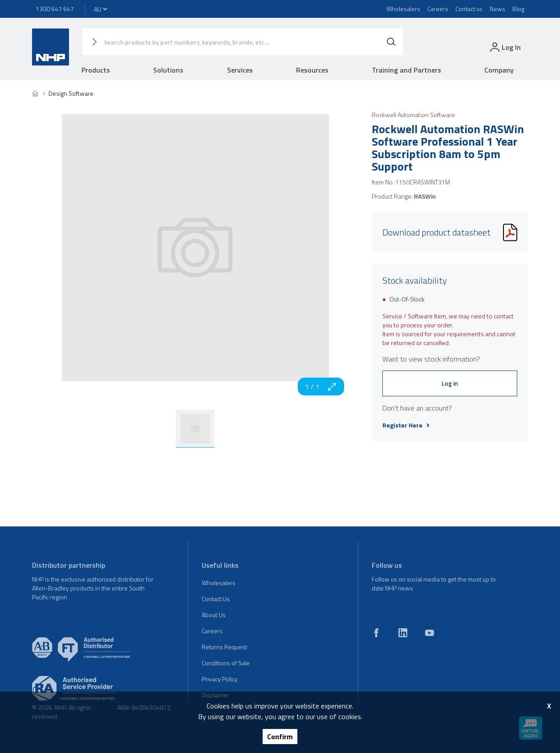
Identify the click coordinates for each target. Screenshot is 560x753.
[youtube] (430, 633)
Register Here (406, 425)
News (497, 9)
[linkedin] (403, 633)
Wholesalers (403, 9)
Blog (518, 9)
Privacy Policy (220, 679)
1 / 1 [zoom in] (321, 387)
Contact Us (216, 599)
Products (96, 70)
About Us (214, 615)
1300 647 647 (55, 9)
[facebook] (376, 633)
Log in (450, 383)
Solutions (168, 70)
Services (240, 70)
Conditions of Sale (226, 663)
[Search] (391, 42)
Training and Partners (406, 70)
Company (499, 70)
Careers (438, 9)
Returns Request (224, 647)
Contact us (469, 9)
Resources (312, 70)
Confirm (280, 737)
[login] (505, 47)
